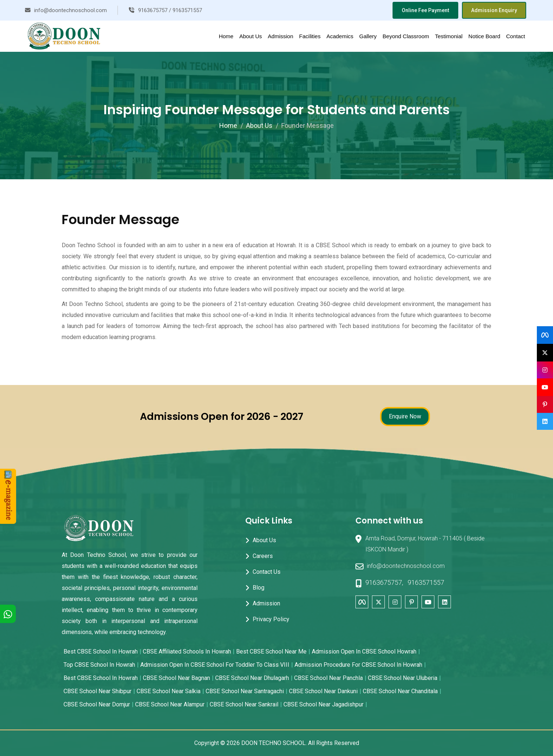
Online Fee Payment (425, 10)
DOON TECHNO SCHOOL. (274, 743)
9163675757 (384, 582)
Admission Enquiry (494, 10)
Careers (263, 556)
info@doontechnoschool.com (400, 566)
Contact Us (267, 572)
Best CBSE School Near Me (271, 651)
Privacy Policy (271, 619)
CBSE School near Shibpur (97, 691)
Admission (280, 36)
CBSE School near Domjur (97, 704)
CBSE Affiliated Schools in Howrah (187, 651)
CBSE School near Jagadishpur (324, 704)
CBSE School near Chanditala (400, 691)
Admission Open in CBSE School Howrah (364, 651)
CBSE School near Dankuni (323, 691)
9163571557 (426, 582)
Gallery (368, 36)
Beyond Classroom (406, 36)
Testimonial (449, 36)
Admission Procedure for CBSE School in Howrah (358, 665)
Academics (340, 36)
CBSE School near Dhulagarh (252, 678)
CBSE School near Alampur (170, 704)
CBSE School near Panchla (328, 678)
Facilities (310, 36)
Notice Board (485, 36)
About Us (251, 36)
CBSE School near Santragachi (245, 691)
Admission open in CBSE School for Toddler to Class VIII (215, 665)
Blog (259, 588)
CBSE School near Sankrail (244, 704)
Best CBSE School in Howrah (101, 651)
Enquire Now (405, 416)
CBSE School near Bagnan (176, 678)
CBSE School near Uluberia (403, 678)
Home (226, 36)
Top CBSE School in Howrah (99, 665)
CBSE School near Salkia (169, 691)
